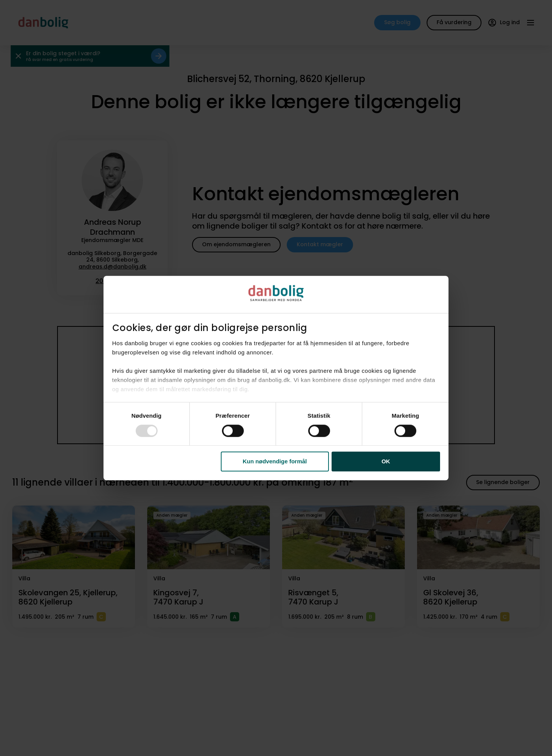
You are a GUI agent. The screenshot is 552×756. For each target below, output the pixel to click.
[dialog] (276, 378)
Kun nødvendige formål (275, 462)
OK (386, 462)
